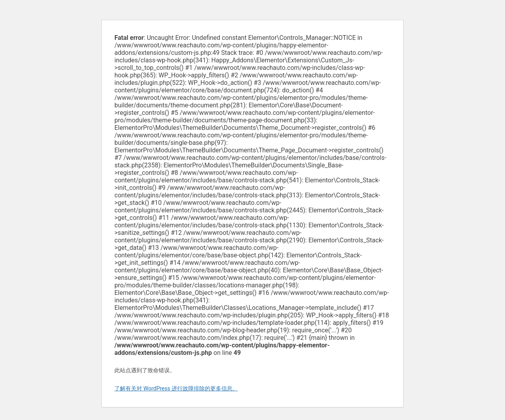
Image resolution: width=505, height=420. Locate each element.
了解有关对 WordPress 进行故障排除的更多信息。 (176, 388)
